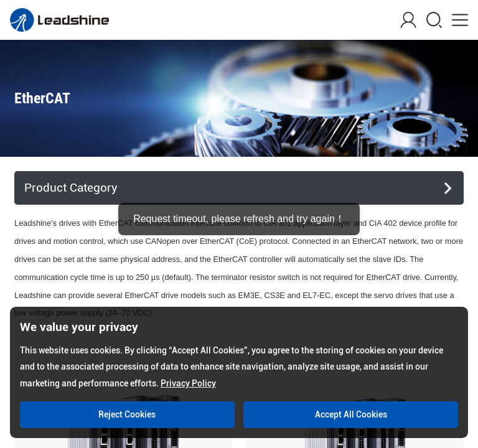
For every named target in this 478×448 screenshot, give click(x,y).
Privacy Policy (188, 383)
